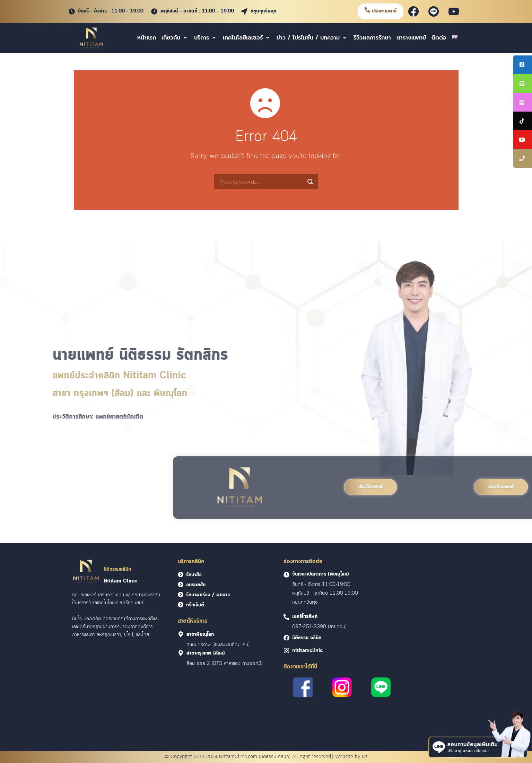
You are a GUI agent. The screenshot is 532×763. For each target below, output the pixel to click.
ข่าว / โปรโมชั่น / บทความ (312, 38)
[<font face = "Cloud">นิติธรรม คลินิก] (286, 638)
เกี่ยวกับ (175, 38)
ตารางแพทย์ (411, 38)
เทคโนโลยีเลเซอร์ (247, 38)
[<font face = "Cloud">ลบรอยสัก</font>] (181, 585)
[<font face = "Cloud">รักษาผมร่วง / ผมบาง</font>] (181, 595)
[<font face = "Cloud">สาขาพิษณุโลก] (181, 634)
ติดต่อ (439, 38)
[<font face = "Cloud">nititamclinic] (286, 651)
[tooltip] (523, 65)
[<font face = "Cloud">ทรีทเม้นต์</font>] (181, 605)
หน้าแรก (147, 38)
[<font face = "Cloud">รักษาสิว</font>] (181, 575)
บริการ (206, 38)
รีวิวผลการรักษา (372, 38)
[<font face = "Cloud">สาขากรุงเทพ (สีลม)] (181, 653)
